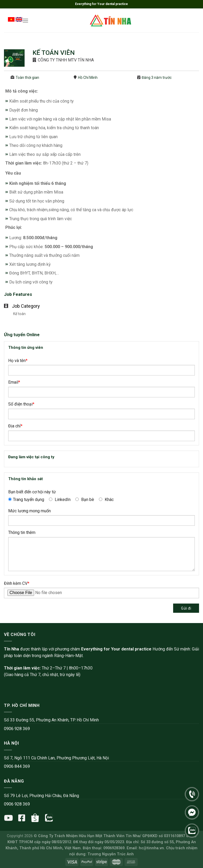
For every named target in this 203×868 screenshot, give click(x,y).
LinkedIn (60, 500)
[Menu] (25, 20)
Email (14, 382)
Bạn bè (85, 500)
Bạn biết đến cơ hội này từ (32, 492)
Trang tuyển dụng (26, 500)
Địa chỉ (15, 426)
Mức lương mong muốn (29, 511)
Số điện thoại (21, 404)
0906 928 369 (17, 729)
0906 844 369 (17, 766)
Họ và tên (18, 361)
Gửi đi (186, 608)
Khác (106, 500)
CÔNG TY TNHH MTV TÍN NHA (66, 60)
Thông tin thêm (22, 532)
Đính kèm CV (17, 583)
